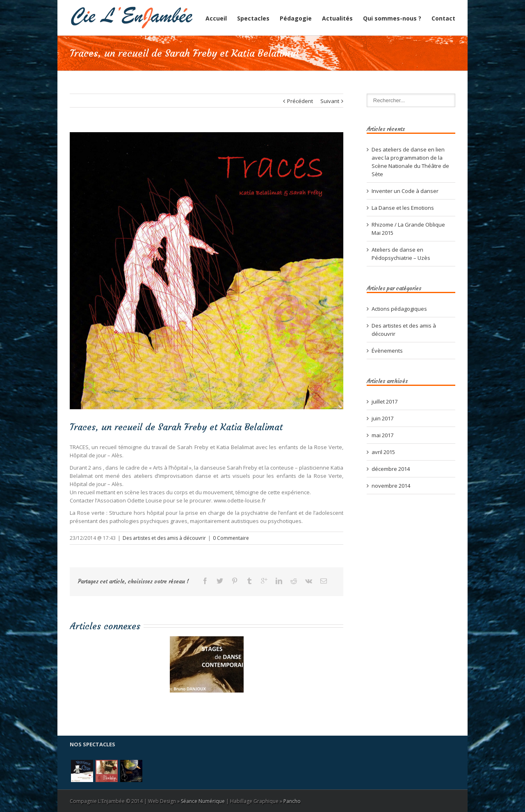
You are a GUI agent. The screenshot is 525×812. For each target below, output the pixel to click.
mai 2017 (382, 435)
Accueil (216, 18)
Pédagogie (296, 18)
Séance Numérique (203, 801)
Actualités (337, 18)
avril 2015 (383, 452)
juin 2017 (382, 418)
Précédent (300, 101)
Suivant (330, 101)
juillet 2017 (385, 401)
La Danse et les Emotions (403, 208)
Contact (443, 18)
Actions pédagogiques (399, 309)
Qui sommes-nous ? (392, 18)
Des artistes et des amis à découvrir (164, 538)
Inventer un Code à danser (405, 191)
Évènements (387, 351)
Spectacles (253, 18)
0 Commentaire (231, 538)
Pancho (292, 801)
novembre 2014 (391, 486)
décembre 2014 (391, 469)
